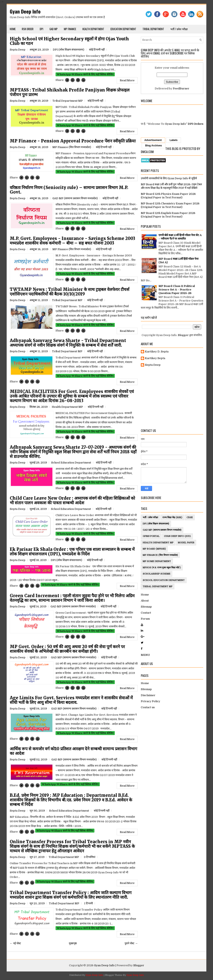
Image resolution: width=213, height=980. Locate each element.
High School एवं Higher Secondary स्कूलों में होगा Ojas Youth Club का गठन (69, 41)
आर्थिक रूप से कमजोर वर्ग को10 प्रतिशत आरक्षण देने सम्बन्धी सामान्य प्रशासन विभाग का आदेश (73, 751)
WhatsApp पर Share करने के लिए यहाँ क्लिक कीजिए (85, 74)
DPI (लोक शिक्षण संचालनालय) (69, 50)
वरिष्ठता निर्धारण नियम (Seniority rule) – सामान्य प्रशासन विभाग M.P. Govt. (69, 190)
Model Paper (186, 543)
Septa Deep (153, 365)
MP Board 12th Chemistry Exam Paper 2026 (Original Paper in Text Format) (170, 205)
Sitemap (146, 607)
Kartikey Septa (155, 358)
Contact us (148, 707)
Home (13, 29)
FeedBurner (181, 88)
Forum (145, 619)
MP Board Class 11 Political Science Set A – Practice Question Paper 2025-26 (177, 290)
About (145, 601)
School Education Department (71, 463)
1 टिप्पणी (88, 903)
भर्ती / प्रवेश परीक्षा (179, 29)
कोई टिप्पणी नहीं (97, 50)
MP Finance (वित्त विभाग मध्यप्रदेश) (72, 147)
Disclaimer (148, 695)
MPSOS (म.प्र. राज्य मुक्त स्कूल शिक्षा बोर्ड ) (162, 568)
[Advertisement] (172, 398)
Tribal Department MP (68, 101)
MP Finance (70, 29)
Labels (173, 140)
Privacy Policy (150, 701)
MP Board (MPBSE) (154, 549)
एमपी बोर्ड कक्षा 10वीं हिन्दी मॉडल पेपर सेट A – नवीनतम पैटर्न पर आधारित (180, 237)
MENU (145, 655)
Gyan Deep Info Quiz (177, 536)
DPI (41, 29)
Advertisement (153, 140)
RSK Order (28, 29)
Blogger (183, 335)
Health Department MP (67, 407)
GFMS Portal (151, 536)
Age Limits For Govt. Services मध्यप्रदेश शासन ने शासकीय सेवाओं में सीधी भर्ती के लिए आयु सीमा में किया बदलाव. (71, 700)
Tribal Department (153, 29)
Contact (146, 613)
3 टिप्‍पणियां (90, 857)
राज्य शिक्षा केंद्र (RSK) (172, 517)
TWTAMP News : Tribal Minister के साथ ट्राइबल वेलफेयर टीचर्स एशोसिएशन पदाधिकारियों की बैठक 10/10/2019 (70, 292)
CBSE (190, 517)
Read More (127, 80)
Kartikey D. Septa (157, 352)
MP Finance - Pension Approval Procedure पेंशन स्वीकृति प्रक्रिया (73, 141)
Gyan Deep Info (25, 11)
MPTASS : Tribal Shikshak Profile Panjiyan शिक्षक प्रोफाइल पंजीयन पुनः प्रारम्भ (70, 92)
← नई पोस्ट (15, 943)
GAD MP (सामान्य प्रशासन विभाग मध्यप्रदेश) (75, 198)
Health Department (93, 29)
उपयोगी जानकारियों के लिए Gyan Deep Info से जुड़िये (169, 178)
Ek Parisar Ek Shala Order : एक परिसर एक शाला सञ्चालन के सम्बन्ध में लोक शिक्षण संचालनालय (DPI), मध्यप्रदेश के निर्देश (72, 552)
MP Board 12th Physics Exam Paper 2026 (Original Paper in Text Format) (168, 196)
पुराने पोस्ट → (131, 943)
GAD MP (54, 29)
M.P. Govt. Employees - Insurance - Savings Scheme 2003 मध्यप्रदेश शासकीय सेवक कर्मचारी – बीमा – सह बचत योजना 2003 (72, 241)
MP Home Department (157, 561)
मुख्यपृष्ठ (73, 943)
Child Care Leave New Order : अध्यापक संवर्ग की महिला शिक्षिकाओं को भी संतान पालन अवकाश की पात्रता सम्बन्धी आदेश (72, 501)
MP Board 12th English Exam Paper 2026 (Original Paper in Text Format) (168, 215)
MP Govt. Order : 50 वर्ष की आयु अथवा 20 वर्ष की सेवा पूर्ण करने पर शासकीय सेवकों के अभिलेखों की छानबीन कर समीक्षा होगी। (67, 649)
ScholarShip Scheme (157, 574)
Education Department (123, 29)
